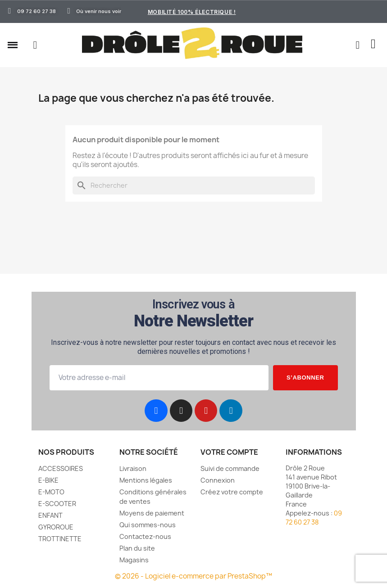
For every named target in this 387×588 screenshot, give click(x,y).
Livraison (133, 468)
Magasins (134, 560)
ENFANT (50, 515)
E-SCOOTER (57, 504)
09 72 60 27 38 (314, 518)
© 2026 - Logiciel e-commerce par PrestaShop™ (193, 576)
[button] (35, 45)
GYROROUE (56, 527)
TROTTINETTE (60, 539)
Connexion (218, 480)
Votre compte (229, 452)
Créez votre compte (232, 492)
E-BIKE (48, 480)
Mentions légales (146, 480)
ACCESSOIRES (61, 468)
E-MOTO (51, 492)
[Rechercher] (194, 185)
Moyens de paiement (152, 513)
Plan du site (137, 548)
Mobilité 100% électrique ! (192, 12)
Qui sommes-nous (148, 525)
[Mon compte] (357, 45)
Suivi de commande (230, 468)
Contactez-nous (145, 536)
